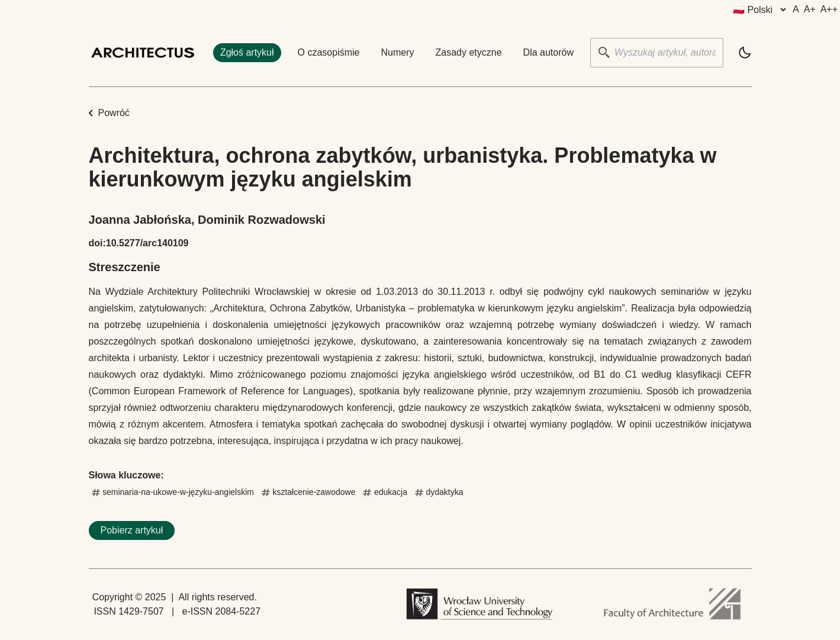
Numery (398, 52)
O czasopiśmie (329, 52)
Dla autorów (548, 52)
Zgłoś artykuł (247, 52)
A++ (829, 9)
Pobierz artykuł (132, 530)
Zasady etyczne (469, 52)
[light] (745, 53)
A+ (810, 9)
